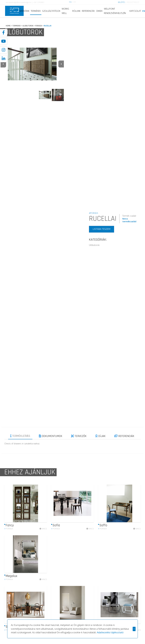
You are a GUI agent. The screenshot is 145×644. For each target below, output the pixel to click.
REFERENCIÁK (88, 11)
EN (75, 2)
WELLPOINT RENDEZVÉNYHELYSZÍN (115, 11)
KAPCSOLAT (135, 11)
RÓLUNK (76, 11)
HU (70, 2)
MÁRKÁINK (24, 11)
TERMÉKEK (36, 11)
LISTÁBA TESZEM (102, 229)
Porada (9, 542)
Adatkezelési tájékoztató (110, 632)
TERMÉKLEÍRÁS (20, 436)
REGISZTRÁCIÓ (133, 2)
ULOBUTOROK (28, 26)
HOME (8, 26)
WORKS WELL (65, 11)
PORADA (39, 26)
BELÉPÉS (121, 2)
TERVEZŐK (79, 436)
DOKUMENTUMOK (51, 436)
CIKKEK (99, 11)
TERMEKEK (16, 26)
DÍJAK (100, 436)
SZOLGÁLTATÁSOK (51, 11)
